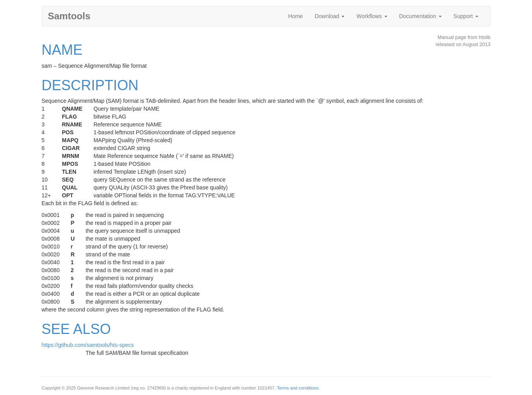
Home (296, 16)
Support (466, 16)
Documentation (421, 16)
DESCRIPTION (90, 85)
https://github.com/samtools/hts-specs (88, 345)
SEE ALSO (76, 329)
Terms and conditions (298, 388)
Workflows (372, 16)
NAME (62, 50)
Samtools (69, 16)
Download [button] (330, 16)
